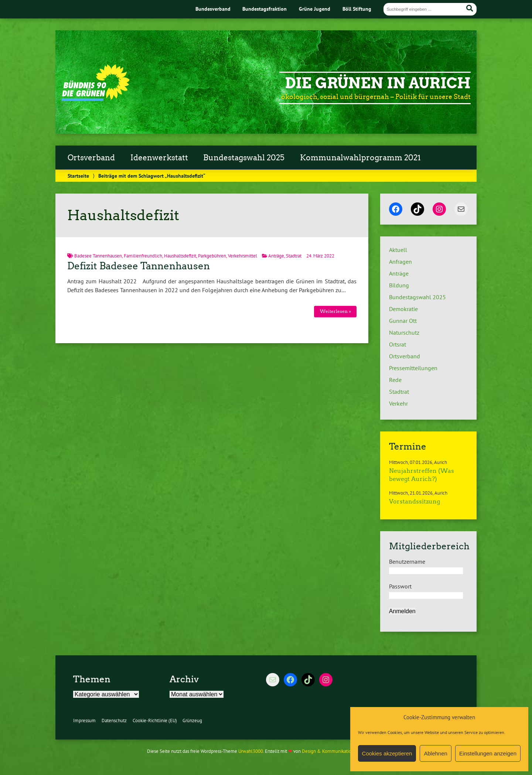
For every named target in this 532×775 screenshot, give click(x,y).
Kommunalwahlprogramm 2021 (360, 158)
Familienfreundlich (143, 256)
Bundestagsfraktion (265, 9)
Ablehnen (435, 753)
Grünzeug (192, 721)
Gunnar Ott (403, 321)
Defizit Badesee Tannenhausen (139, 266)
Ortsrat (398, 344)
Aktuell (398, 250)
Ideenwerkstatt (159, 158)
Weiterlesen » (335, 311)
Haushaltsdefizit (180, 256)
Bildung (399, 285)
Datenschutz (114, 721)
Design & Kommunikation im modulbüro (343, 751)
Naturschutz (404, 332)
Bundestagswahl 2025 (244, 158)
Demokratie (403, 309)
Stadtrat (294, 256)
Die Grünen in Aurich (378, 83)
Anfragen (400, 262)
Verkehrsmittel (243, 256)
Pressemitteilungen (413, 368)
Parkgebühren (212, 256)
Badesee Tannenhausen (98, 256)
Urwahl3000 (251, 751)
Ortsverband (91, 158)
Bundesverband (213, 9)
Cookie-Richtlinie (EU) (155, 721)
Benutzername (407, 561)
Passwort (400, 586)
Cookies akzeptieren (387, 753)
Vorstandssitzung (415, 501)
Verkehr (398, 403)
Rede (395, 380)
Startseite (78, 176)
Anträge (276, 256)
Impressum (84, 721)
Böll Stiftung (357, 9)
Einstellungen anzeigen (488, 753)
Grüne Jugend (315, 9)
